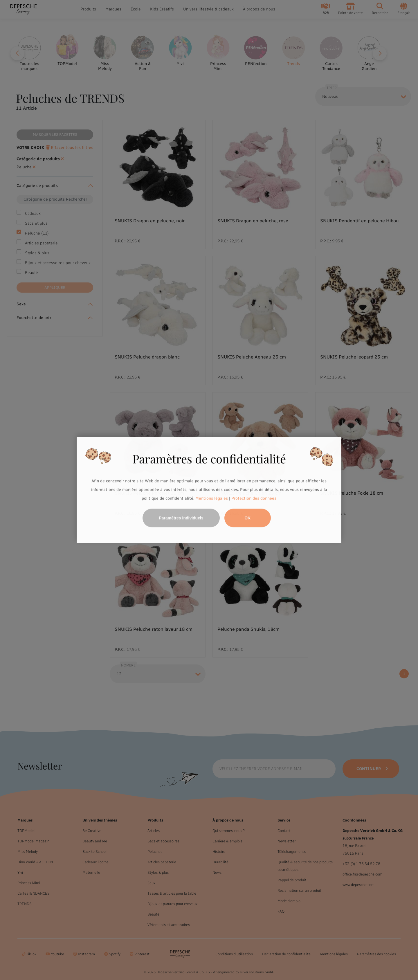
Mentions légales (212, 498)
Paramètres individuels (181, 518)
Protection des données (254, 498)
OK (247, 518)
